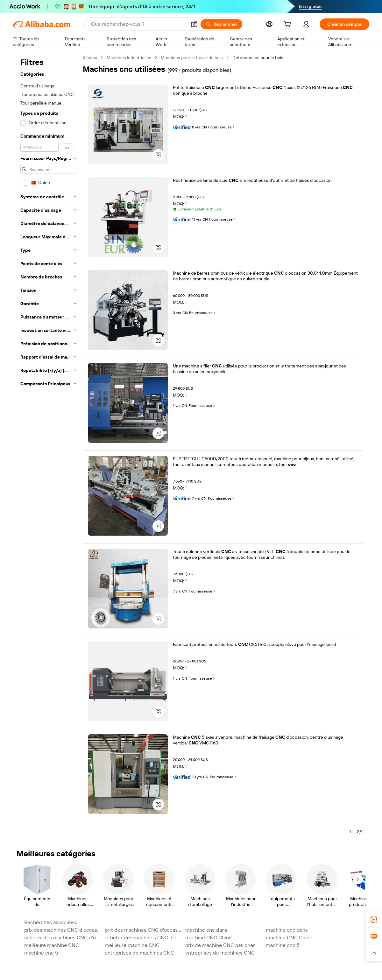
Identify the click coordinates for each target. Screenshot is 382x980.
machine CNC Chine (209, 938)
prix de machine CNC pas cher (220, 945)
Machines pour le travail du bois (192, 58)
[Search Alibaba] (138, 24)
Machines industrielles (129, 58)
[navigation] (48, 447)
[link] (374, 920)
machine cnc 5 (283, 945)
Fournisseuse (222, 127)
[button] (194, 24)
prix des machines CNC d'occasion (63, 930)
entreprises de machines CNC (139, 953)
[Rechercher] (221, 24)
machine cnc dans (206, 930)
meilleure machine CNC (52, 945)
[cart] (289, 25)
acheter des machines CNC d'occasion (63, 938)
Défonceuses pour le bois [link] (258, 58)
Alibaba (90, 58)
